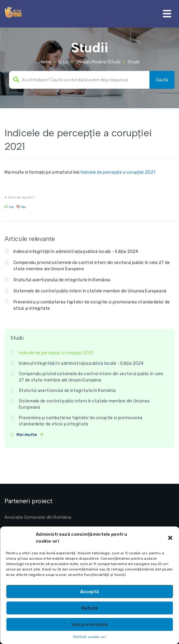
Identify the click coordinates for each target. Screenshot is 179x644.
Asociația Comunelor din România (38, 517)
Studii (134, 62)
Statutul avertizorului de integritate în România (62, 280)
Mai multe (27, 435)
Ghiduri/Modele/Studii (98, 62)
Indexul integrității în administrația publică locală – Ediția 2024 (76, 252)
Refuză (90, 608)
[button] (170, 538)
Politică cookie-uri (90, 637)
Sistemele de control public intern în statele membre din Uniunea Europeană (90, 291)
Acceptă (90, 592)
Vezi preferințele (90, 625)
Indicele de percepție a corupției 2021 (118, 172)
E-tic (64, 62)
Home (45, 62)
